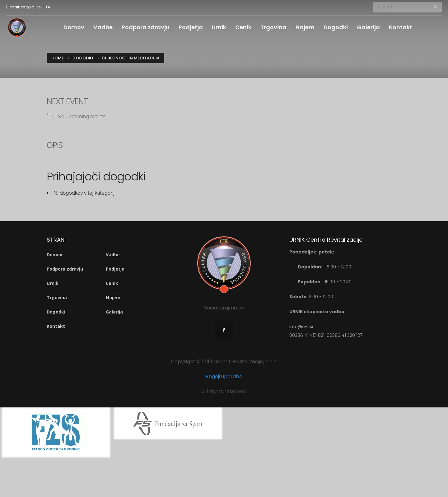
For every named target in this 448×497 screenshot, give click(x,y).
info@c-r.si (31, 7)
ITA (47, 7)
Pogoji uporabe (224, 376)
